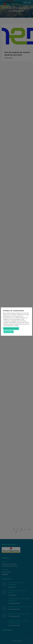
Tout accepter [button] (9, 332)
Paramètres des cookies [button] (11, 329)
